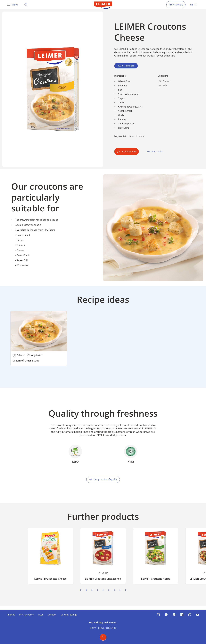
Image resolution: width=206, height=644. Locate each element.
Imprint (11, 615)
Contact (52, 615)
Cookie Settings (69, 615)
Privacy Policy (26, 615)
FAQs (41, 615)
